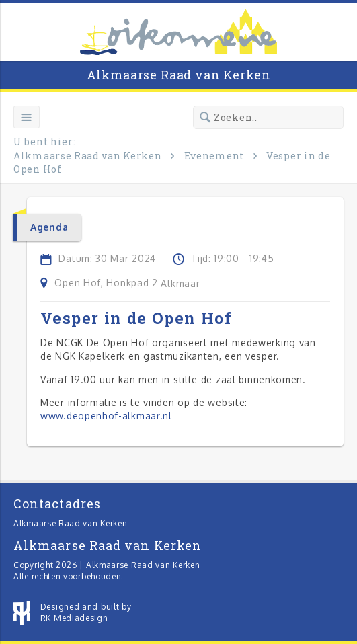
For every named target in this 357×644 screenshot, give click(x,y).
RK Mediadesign (74, 618)
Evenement (214, 156)
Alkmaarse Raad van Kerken (179, 75)
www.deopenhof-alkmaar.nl (106, 416)
